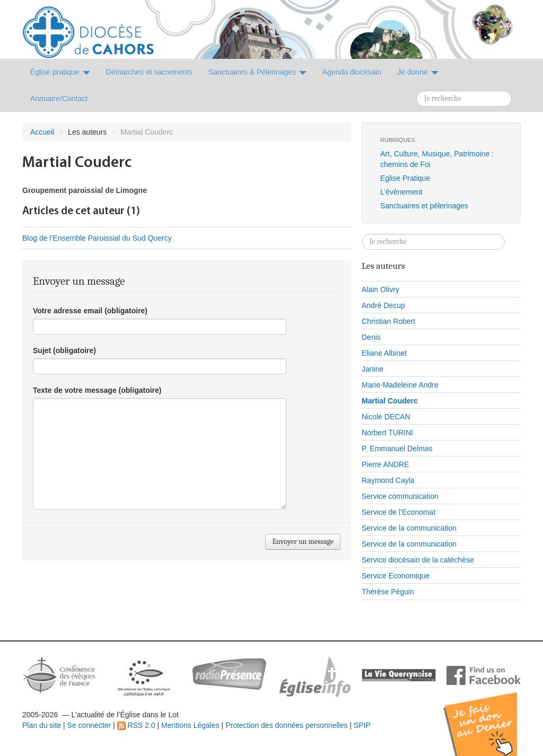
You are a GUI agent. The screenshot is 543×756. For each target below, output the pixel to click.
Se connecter (89, 725)
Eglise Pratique (405, 178)
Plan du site (42, 725)
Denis (371, 337)
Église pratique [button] (60, 72)
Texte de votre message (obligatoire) (97, 390)
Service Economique (396, 576)
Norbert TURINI (387, 433)
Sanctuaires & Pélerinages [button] (257, 72)
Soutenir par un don (490, 716)
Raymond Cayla (388, 480)
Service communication (400, 496)
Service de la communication (409, 528)
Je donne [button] (418, 72)
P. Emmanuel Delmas (397, 449)
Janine (373, 369)
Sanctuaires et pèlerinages (424, 206)
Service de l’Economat (399, 512)
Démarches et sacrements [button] (149, 72)
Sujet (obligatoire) (64, 350)
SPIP (362, 725)
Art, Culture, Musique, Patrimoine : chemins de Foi (437, 159)
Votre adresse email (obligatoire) (90, 311)
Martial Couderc (390, 401)
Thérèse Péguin (388, 592)
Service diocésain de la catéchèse (418, 560)
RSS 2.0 (136, 725)
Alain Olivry (380, 289)
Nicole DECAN (386, 417)
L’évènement (401, 192)
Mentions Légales (190, 725)
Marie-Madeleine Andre (400, 385)
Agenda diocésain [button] (352, 72)
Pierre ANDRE (385, 464)
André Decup (383, 305)
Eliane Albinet (384, 353)
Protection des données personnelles (286, 725)
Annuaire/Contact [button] (59, 99)
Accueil (42, 132)
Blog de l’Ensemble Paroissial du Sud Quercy (97, 238)
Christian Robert (388, 321)
